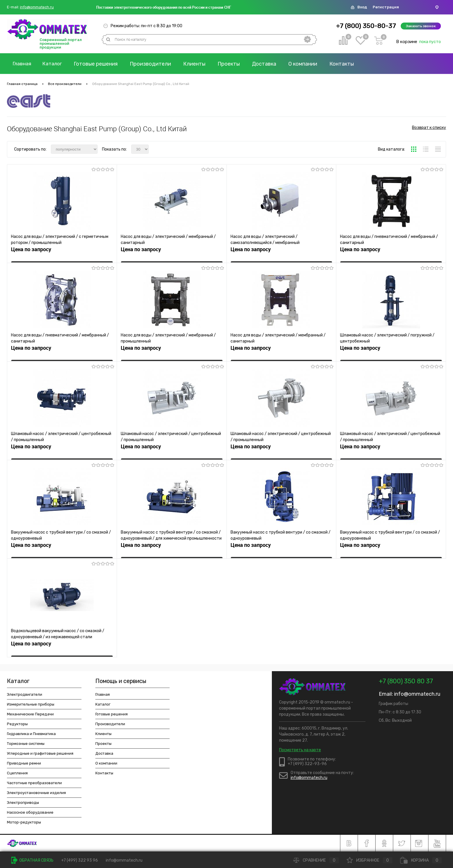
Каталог (55, 64)
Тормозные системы (26, 744)
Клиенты (198, 64)
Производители (154, 64)
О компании (307, 64)
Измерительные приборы (31, 704)
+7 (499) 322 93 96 (80, 860)
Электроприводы (23, 803)
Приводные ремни (24, 763)
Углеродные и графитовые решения (40, 753)
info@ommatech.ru (37, 7)
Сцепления (17, 773)
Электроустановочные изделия (36, 793)
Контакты (346, 64)
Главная (23, 64)
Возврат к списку (429, 129)
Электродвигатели (25, 694)
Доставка (268, 64)
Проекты (233, 64)
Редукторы (17, 724)
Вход (362, 7)
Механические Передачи (30, 714)
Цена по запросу (31, 251)
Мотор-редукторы (24, 822)
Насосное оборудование (30, 812)
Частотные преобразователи (34, 783)
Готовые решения (100, 64)
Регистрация (386, 7)
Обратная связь (32, 860)
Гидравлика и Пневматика (31, 734)
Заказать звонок (421, 26)
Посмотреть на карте (300, 750)
